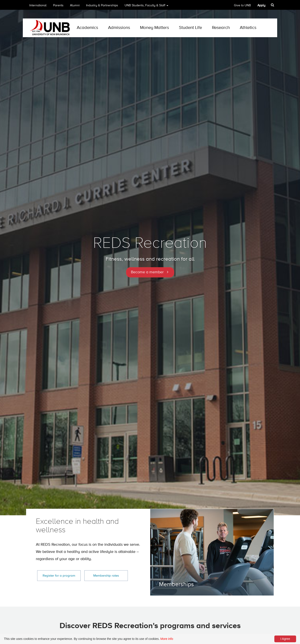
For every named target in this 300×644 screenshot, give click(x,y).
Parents (58, 5)
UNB (146, 7)
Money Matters (154, 28)
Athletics (248, 28)
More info (167, 639)
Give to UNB (242, 5)
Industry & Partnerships (102, 5)
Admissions (119, 28)
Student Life (190, 28)
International (38, 5)
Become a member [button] (147, 272)
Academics (87, 28)
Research (221, 28)
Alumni (75, 5)
